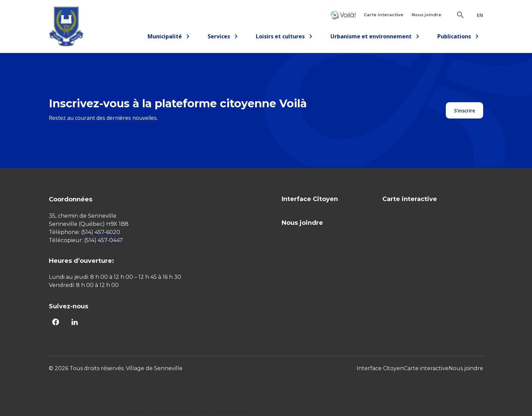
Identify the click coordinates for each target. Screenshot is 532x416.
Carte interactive (384, 15)
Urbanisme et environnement (375, 38)
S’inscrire (464, 111)
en (480, 15)
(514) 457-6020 (101, 232)
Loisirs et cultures (284, 38)
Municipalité (169, 38)
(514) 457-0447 (103, 240)
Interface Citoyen (343, 15)
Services (225, 38)
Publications (458, 38)
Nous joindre (426, 15)
